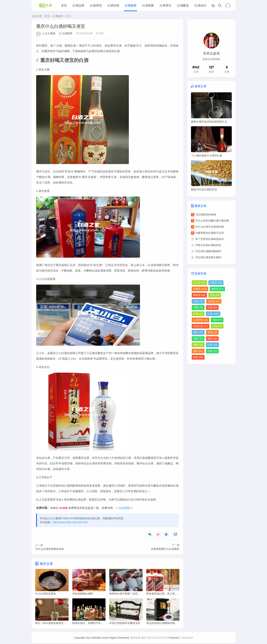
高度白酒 (201, 326)
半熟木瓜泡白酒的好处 (208, 245)
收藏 (212, 332)
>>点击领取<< (124, 508)
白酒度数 (148, 5)
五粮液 (214, 301)
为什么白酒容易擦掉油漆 (50, 549)
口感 (217, 326)
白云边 (199, 283)
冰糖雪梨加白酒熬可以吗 (210, 233)
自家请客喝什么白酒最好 (165, 549)
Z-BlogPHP (187, 638)
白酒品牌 (78, 5)
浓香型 (200, 289)
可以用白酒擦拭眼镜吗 (208, 251)
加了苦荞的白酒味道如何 (210, 239)
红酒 (212, 307)
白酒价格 (113, 5)
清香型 (216, 283)
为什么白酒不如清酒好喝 (210, 227)
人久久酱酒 (49, 33)
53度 (198, 301)
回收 (212, 351)
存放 (215, 295)
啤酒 (198, 314)
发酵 (198, 339)
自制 (217, 320)
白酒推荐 (131, 5)
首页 (64, 5)
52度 (213, 314)
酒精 (198, 345)
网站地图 (135, 638)
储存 (198, 351)
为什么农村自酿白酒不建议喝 (212, 221)
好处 (198, 357)
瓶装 (212, 339)
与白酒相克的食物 (206, 214)
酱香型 (217, 289)
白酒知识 (200, 5)
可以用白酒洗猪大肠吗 (208, 257)
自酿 (198, 307)
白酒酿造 (183, 5)
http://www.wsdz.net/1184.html (70, 522)
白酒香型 (96, 5)
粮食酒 (199, 295)
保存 (198, 332)
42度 (212, 345)
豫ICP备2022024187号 (155, 638)
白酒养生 (166, 5)
